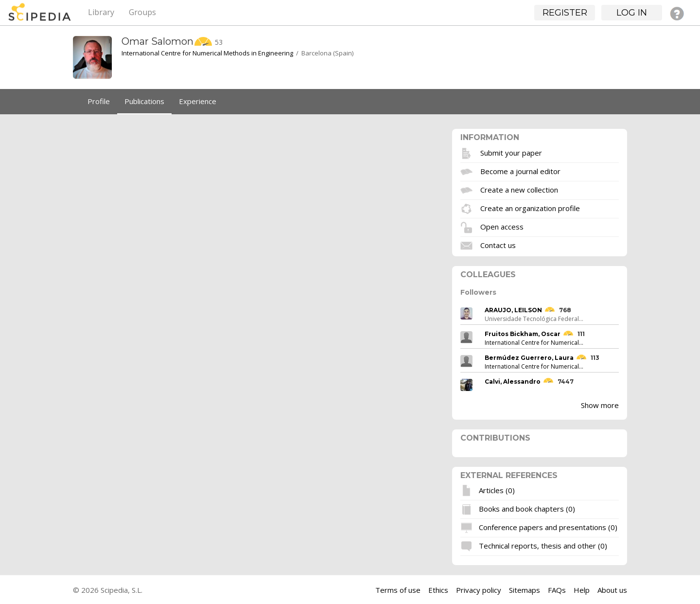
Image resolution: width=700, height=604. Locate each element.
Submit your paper (511, 152)
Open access (502, 226)
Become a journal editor (520, 171)
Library (101, 12)
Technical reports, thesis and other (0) (543, 546)
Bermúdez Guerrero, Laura (529, 358)
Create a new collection (519, 189)
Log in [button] (632, 13)
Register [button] (565, 13)
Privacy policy (479, 590)
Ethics (438, 590)
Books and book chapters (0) (527, 509)
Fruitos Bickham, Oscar (523, 334)
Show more (600, 405)
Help (582, 590)
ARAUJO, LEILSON (513, 310)
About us (612, 590)
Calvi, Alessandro (513, 382)
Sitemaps (525, 590)
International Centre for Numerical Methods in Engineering (207, 53)
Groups (142, 12)
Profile (99, 101)
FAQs (557, 590)
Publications (144, 101)
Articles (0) (497, 490)
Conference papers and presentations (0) (548, 527)
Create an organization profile (530, 208)
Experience (198, 101)
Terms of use (398, 590)
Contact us (498, 245)
